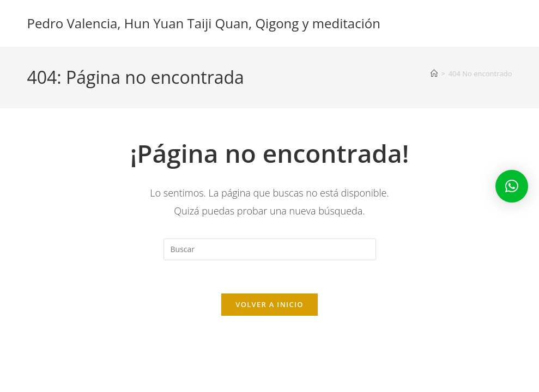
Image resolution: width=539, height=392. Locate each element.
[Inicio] (434, 73)
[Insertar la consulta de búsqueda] (270, 249)
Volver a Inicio (269, 304)
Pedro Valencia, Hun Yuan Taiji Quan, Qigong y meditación (203, 23)
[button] (512, 186)
